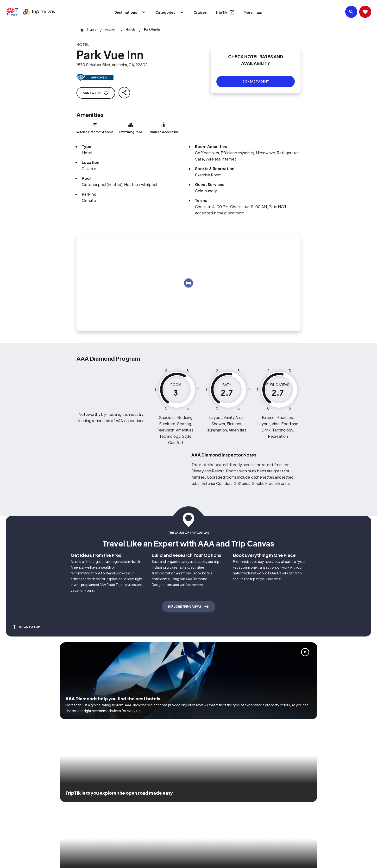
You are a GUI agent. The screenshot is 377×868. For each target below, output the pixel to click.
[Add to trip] (188, 277)
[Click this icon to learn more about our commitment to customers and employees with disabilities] (13, 799)
